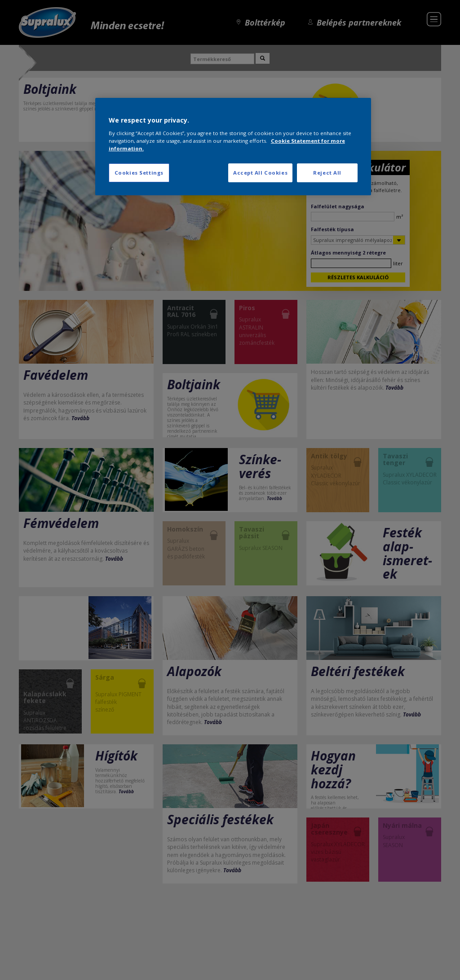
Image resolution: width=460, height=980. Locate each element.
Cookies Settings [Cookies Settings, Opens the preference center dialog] (139, 173)
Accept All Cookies (260, 173)
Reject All (327, 173)
